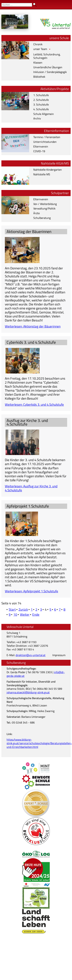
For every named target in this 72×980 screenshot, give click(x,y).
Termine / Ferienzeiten (47, 137)
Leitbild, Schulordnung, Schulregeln (47, 56)
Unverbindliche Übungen (48, 67)
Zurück (23, 609)
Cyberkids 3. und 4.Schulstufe (31, 342)
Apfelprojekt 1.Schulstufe (28, 506)
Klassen (38, 63)
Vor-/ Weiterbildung (45, 204)
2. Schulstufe (41, 100)
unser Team (40, 49)
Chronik (38, 44)
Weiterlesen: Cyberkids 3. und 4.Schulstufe (34, 404)
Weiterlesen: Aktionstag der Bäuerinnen (33, 326)
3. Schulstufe (41, 104)
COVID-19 (39, 151)
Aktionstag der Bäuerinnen (29, 232)
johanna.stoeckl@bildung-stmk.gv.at (28, 692)
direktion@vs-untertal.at (31, 655)
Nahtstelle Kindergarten (48, 170)
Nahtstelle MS (42, 174)
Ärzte (37, 213)
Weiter (25, 614)
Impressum (59, 655)
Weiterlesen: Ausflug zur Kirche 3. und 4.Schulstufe (31, 488)
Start (12, 609)
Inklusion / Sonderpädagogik (50, 72)
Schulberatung (42, 218)
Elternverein (41, 146)
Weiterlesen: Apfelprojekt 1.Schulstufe (31, 591)
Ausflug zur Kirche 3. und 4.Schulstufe (27, 422)
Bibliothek (39, 77)
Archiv (37, 118)
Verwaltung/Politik (44, 208)
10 (15, 614)
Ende (36, 614)
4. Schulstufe (41, 109)
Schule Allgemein (44, 114)
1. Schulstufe (41, 95)
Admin (65, 3)
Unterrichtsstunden (45, 142)
